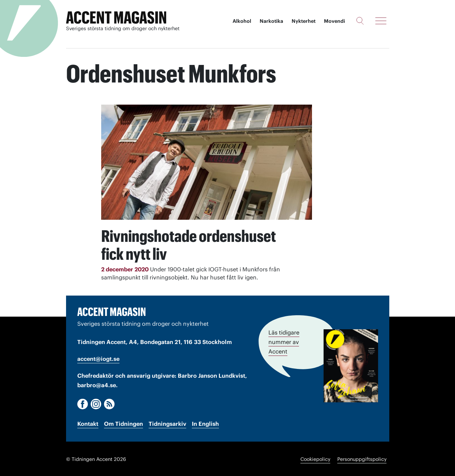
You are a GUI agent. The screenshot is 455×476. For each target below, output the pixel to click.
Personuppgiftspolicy (362, 458)
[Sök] (360, 21)
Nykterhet (304, 21)
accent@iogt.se (98, 358)
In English (205, 423)
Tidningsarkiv (167, 423)
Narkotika (271, 21)
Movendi (334, 21)
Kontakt (88, 423)
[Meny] (381, 21)
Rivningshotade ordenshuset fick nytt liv (195, 244)
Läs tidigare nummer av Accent (284, 341)
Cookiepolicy (315, 458)
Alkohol (242, 21)
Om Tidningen (123, 423)
